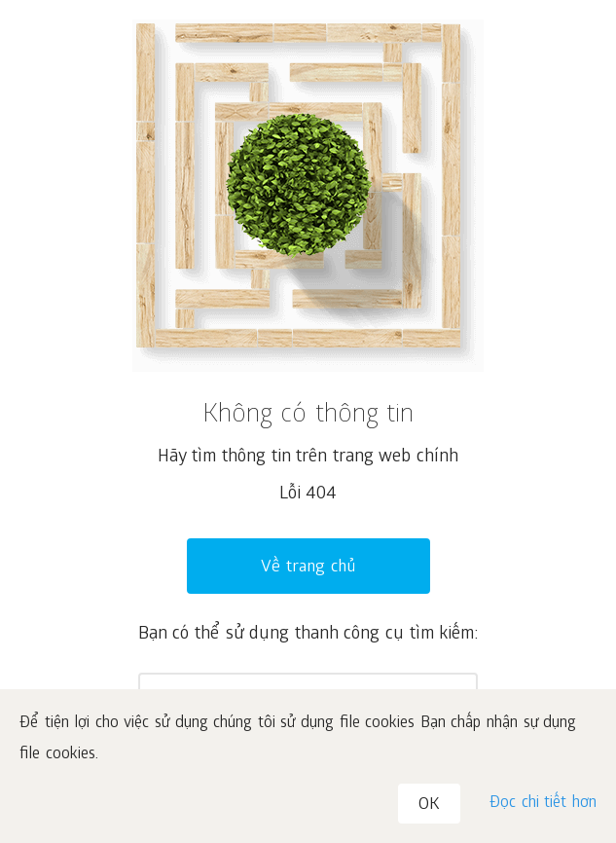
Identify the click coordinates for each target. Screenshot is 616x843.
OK (429, 806)
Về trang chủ (308, 568)
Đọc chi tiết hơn (543, 804)
